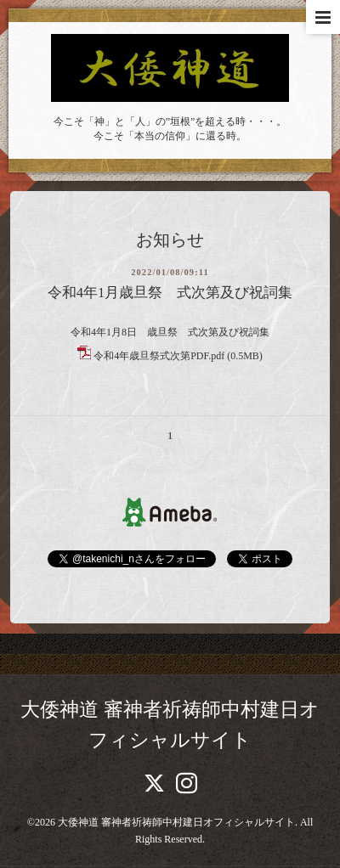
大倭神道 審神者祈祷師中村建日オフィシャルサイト (176, 822)
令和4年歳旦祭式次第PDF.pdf (159, 356)
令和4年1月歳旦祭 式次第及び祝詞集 (170, 293)
